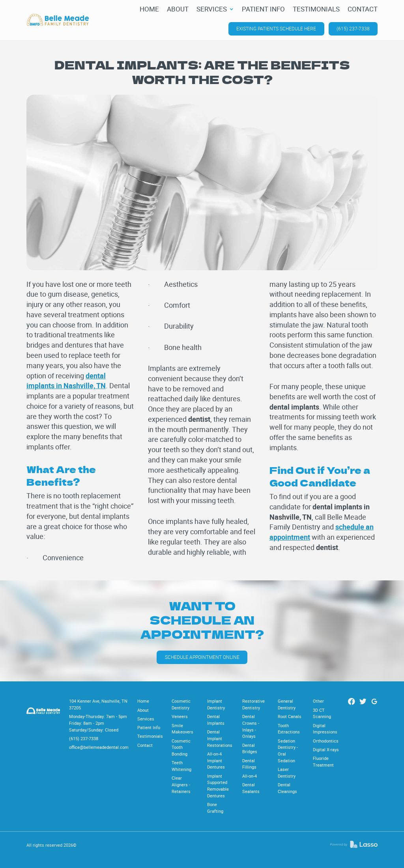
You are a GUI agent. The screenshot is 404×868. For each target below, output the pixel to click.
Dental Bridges (250, 748)
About (143, 710)
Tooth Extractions (289, 729)
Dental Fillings (249, 764)
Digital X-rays (326, 749)
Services (146, 719)
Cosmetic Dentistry (181, 704)
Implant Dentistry (216, 704)
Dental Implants (216, 720)
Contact (145, 745)
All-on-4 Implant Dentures (216, 760)
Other (318, 701)
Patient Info (149, 727)
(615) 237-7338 (353, 29)
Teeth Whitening (181, 766)
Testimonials (150, 736)
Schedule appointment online (202, 657)
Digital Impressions (325, 729)
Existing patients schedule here (276, 29)
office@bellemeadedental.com (99, 747)
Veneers (180, 716)
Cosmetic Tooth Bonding (181, 747)
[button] (215, 9)
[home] (58, 20)
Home (143, 701)
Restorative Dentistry (253, 704)
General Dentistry (287, 704)
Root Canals (290, 716)
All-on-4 (250, 776)
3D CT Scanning (322, 713)
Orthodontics (326, 741)
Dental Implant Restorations (220, 738)
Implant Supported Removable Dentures (218, 786)
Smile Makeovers (182, 729)
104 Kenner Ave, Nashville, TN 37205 (98, 704)
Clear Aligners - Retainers (181, 784)
